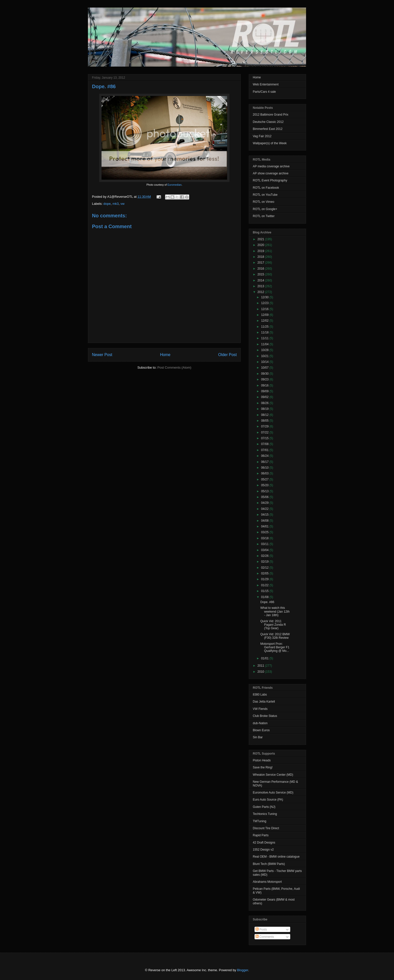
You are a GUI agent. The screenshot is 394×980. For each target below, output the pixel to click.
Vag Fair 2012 (262, 136)
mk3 (116, 204)
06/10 (265, 468)
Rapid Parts (261, 835)
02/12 (265, 568)
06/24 (265, 456)
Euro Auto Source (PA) (268, 800)
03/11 (265, 544)
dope (107, 204)
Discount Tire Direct (266, 828)
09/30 (265, 374)
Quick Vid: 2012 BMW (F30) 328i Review (275, 636)
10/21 (265, 356)
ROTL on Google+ (265, 209)
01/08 (265, 597)
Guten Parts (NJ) (264, 807)
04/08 (265, 521)
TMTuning (260, 821)
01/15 (265, 591)
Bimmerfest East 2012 (268, 129)
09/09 (265, 391)
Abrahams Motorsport (267, 882)
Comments (265, 937)
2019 (261, 251)
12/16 (265, 309)
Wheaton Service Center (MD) (273, 775)
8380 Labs (260, 695)
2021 (261, 239)
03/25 (265, 532)
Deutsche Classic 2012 (268, 122)
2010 (261, 672)
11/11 (265, 338)
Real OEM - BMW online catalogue (276, 857)
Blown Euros (261, 730)
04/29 (265, 503)
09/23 (265, 379)
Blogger (242, 970)
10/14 (265, 362)
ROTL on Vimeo (263, 202)
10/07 (265, 368)
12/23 (265, 303)
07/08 (265, 444)
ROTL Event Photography (270, 180)
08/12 (265, 415)
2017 (261, 263)
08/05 (265, 421)
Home (165, 355)
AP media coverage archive (271, 166)
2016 (261, 269)
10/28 (265, 350)
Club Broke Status (265, 716)
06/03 (265, 473)
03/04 (265, 550)
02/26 (265, 556)
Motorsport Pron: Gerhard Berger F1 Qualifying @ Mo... (275, 647)
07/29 (265, 426)
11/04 (265, 344)
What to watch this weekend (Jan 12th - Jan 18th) (275, 611)
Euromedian (174, 185)
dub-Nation (260, 723)
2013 (261, 286)
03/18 (265, 538)
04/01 (265, 526)
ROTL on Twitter (264, 216)
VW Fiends (260, 709)
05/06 (265, 497)
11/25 (265, 327)
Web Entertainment (266, 84)
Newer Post (102, 355)
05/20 (265, 485)
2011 (261, 666)
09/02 (265, 397)
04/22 (265, 509)
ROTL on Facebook (266, 188)
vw (123, 204)
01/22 (265, 585)
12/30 (265, 297)
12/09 (265, 315)
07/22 (265, 432)
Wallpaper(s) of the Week (270, 143)
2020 (261, 245)
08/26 (265, 403)
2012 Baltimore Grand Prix (270, 115)
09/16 (265, 385)
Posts (261, 929)
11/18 (265, 332)
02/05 (265, 573)
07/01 (265, 450)
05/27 (265, 479)
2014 (261, 280)
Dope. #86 (104, 86)
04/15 (265, 515)
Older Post (227, 355)
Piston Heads (262, 760)
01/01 (265, 658)
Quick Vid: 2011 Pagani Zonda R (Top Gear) (273, 625)
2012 (261, 292)
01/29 (265, 579)
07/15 (265, 438)
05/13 (265, 491)
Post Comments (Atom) (174, 367)
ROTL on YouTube (265, 195)
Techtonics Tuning (265, 814)
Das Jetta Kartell (264, 702)
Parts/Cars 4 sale (264, 92)
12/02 (265, 321)
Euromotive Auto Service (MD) (273, 793)
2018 (261, 257)
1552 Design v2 (263, 850)
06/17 (265, 462)
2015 (261, 274)
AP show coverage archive (271, 173)
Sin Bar (258, 737)
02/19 (265, 562)
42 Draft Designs (264, 843)
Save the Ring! (263, 767)
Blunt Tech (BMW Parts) (269, 864)
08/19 (265, 409)
